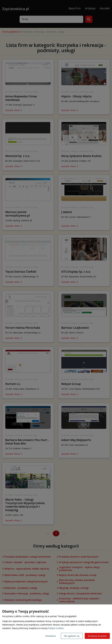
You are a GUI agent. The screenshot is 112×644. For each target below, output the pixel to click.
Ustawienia (50, 636)
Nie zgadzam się (72, 636)
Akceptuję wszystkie (97, 636)
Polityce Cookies (56, 628)
